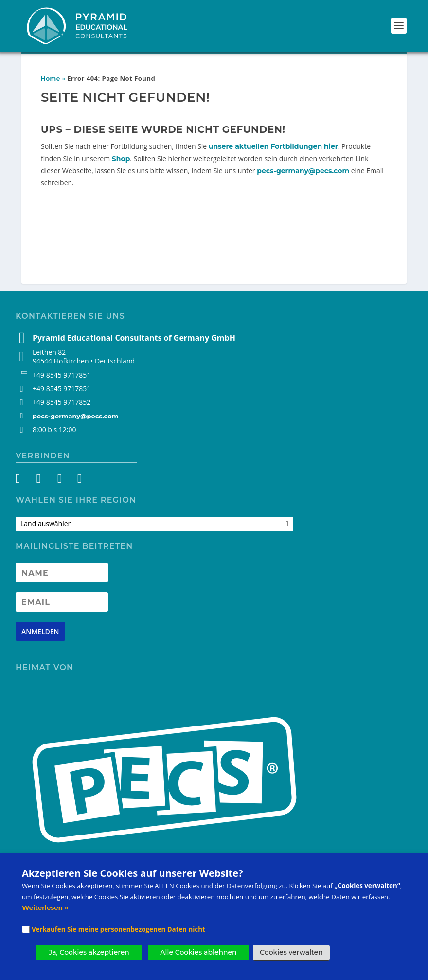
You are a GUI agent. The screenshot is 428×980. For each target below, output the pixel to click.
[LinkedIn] (76, 480)
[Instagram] (41, 480)
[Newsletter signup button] (40, 631)
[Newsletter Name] (62, 573)
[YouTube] (59, 480)
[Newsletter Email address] (62, 602)
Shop (121, 159)
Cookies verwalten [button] (291, 952)
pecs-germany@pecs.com (303, 171)
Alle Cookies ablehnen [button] (198, 952)
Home (51, 79)
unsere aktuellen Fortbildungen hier (273, 146)
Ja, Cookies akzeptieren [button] (89, 952)
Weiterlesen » (45, 907)
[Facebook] (24, 480)
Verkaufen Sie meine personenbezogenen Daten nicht (118, 929)
